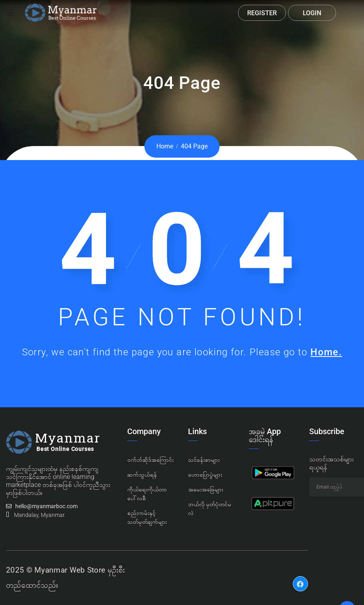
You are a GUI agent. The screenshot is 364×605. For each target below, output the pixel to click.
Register (262, 13)
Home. (326, 352)
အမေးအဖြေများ (206, 489)
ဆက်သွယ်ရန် (142, 475)
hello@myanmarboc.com (46, 506)
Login (312, 13)
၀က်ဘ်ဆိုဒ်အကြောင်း (150, 460)
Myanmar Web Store (70, 570)
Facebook (300, 578)
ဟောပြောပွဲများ (205, 475)
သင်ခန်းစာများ (204, 460)
